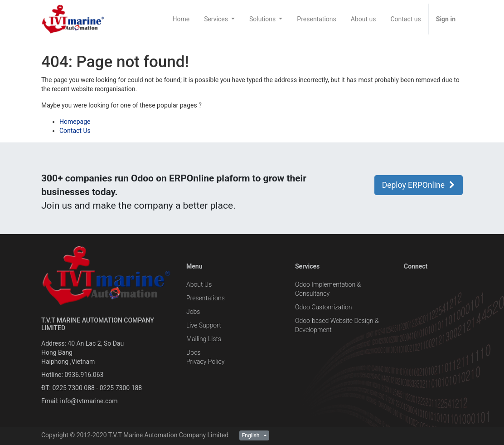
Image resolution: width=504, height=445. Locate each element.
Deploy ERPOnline (419, 185)
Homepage (75, 122)
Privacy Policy (205, 362)
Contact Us (75, 131)
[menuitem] (181, 19)
